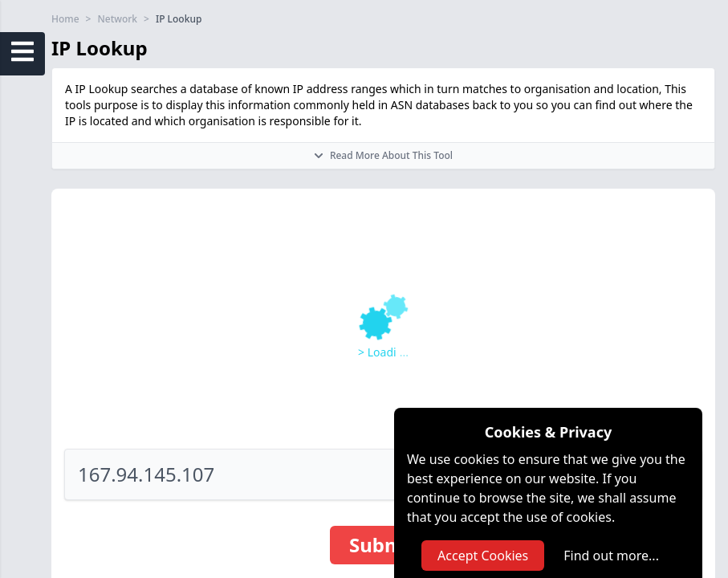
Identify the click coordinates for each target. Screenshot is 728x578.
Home (65, 19)
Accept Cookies (483, 556)
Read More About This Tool (383, 155)
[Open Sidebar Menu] (22, 51)
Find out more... (611, 556)
